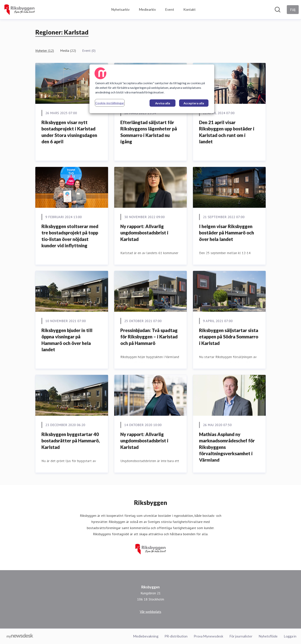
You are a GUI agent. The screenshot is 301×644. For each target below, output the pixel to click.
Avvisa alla (163, 103)
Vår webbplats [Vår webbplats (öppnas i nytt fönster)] (150, 612)
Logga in (290, 636)
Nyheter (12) (45, 51)
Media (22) (68, 51)
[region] (152, 89)
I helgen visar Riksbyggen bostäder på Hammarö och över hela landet (227, 233)
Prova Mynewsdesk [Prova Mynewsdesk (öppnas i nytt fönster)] (208, 636)
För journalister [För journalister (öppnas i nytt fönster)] (241, 636)
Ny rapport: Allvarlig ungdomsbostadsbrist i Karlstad (144, 233)
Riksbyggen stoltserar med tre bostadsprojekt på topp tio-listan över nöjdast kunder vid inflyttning (70, 236)
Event (170, 9)
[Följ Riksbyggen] (293, 10)
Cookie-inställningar (110, 103)
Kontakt (189, 9)
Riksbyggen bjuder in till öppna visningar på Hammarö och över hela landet (67, 340)
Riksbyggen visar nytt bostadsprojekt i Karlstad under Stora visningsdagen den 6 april (69, 132)
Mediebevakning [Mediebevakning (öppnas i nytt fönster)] (146, 636)
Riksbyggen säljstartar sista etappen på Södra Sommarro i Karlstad (229, 337)
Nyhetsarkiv (120, 9)
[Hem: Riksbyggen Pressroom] (19, 10)
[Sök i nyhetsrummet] (278, 10)
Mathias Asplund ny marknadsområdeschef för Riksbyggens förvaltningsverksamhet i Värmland (227, 447)
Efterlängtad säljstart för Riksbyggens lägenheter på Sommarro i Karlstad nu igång (149, 132)
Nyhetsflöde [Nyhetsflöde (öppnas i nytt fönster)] (268, 636)
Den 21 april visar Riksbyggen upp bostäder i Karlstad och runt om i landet (227, 132)
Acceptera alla (194, 103)
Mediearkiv (147, 9)
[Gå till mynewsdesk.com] (20, 636)
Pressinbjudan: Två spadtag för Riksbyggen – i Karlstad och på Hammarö (149, 337)
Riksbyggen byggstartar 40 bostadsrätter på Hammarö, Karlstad (71, 441)
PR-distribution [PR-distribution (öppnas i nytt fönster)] (176, 636)
